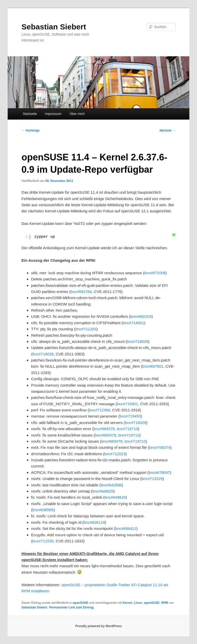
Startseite (30, 114)
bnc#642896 (111, 485)
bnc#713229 (152, 479)
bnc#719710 (127, 429)
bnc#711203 (86, 329)
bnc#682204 (141, 316)
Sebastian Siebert (54, 27)
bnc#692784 (81, 292)
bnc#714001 (134, 323)
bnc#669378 (104, 429)
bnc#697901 (153, 366)
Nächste (168, 130)
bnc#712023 (115, 454)
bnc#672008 (155, 273)
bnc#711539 (43, 541)
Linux (138, 603)
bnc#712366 (99, 410)
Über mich (77, 114)
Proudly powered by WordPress (98, 626)
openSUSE (80, 603)
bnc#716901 (128, 404)
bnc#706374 (160, 447)
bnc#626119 (94, 522)
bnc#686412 (126, 528)
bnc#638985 (43, 510)
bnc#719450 (130, 416)
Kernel (127, 603)
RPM (165, 603)
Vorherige (31, 130)
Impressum (53, 114)
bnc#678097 (159, 472)
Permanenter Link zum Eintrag (71, 607)
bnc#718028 (138, 341)
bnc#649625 (103, 491)
